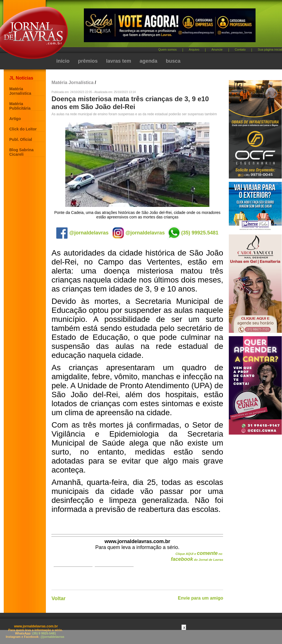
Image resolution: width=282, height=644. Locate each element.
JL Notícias (21, 78)
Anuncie (217, 49)
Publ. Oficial (21, 139)
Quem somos (167, 49)
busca (173, 61)
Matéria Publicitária (20, 106)
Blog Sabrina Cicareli (21, 152)
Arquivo (194, 49)
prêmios (88, 61)
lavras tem (119, 61)
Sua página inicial (270, 49)
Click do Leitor (23, 129)
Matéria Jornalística (20, 91)
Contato (240, 49)
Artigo (15, 119)
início (63, 61)
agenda (148, 61)
